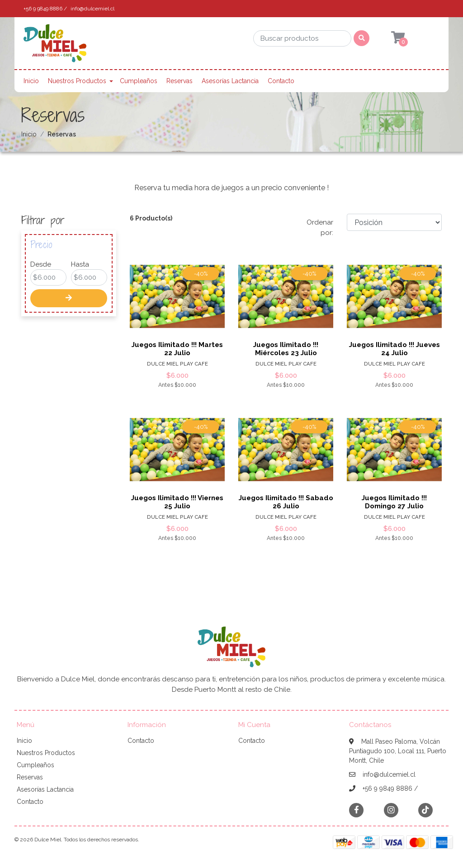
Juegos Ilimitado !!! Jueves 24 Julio (394, 349)
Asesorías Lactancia (230, 81)
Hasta (80, 264)
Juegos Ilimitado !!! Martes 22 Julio (177, 349)
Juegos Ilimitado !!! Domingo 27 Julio (394, 502)
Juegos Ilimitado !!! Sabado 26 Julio (286, 502)
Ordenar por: (320, 228)
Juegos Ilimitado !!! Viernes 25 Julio (177, 502)
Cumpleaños (139, 81)
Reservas (180, 81)
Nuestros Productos (77, 81)
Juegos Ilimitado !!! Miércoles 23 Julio (286, 349)
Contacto (281, 81)
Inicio (31, 81)
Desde (41, 264)
